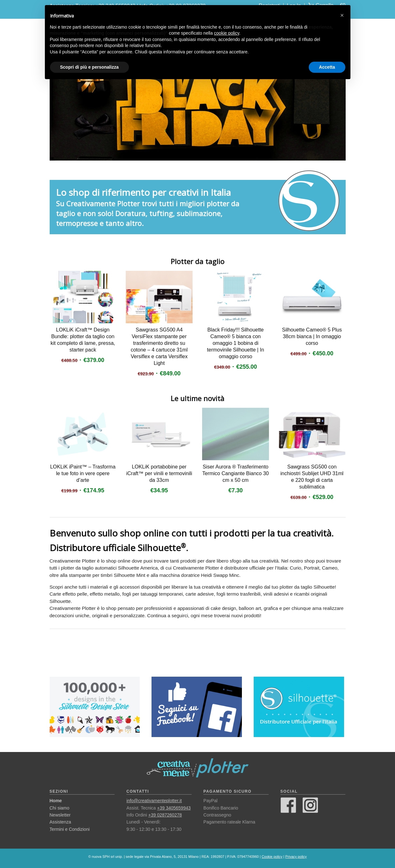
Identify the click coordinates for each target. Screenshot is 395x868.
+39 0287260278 (165, 815)
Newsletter (60, 815)
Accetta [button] (327, 67)
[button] (342, 15)
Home (56, 801)
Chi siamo (60, 808)
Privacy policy (296, 857)
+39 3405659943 (174, 808)
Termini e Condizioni (70, 829)
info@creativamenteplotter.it (154, 801)
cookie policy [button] (226, 33)
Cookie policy (272, 857)
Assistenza (60, 822)
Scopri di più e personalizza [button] (89, 67)
